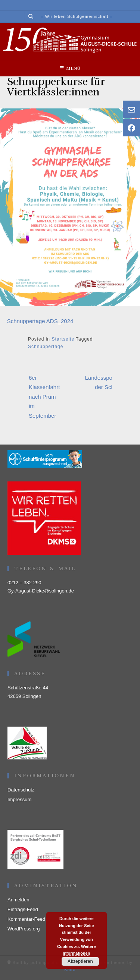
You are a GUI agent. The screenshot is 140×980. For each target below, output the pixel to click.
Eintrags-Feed (23, 909)
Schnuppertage (46, 347)
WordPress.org (24, 929)
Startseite (63, 339)
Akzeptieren (80, 961)
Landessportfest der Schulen (105, 382)
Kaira (70, 970)
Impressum (19, 799)
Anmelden (18, 900)
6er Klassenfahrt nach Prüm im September (44, 397)
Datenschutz (21, 790)
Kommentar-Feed (26, 919)
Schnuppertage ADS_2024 (40, 321)
